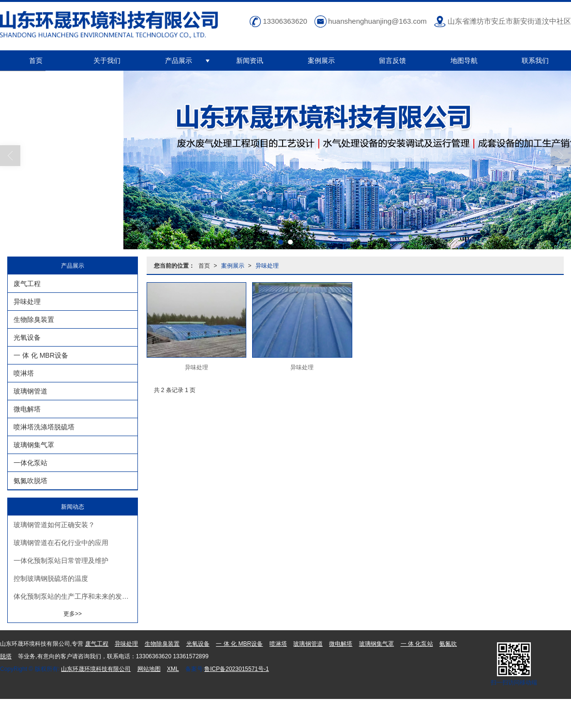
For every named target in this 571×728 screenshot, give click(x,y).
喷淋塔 (24, 373)
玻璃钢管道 (30, 391)
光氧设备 (27, 337)
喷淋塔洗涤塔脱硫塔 (44, 427)
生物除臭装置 (34, 319)
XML (173, 669)
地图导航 (464, 61)
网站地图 (149, 669)
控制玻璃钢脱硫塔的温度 (51, 578)
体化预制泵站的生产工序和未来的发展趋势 (75, 596)
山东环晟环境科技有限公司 (96, 669)
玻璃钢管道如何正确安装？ (54, 525)
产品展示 (179, 61)
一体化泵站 (30, 463)
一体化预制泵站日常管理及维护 (61, 561)
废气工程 (27, 284)
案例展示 (321, 61)
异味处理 (267, 266)
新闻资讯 (250, 61)
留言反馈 (392, 61)
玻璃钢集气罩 (34, 445)
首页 (36, 61)
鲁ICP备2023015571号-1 (236, 669)
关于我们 (107, 61)
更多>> (73, 614)
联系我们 (535, 61)
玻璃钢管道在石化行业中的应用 (61, 543)
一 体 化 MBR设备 (41, 355)
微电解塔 (27, 409)
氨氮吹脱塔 (30, 481)
